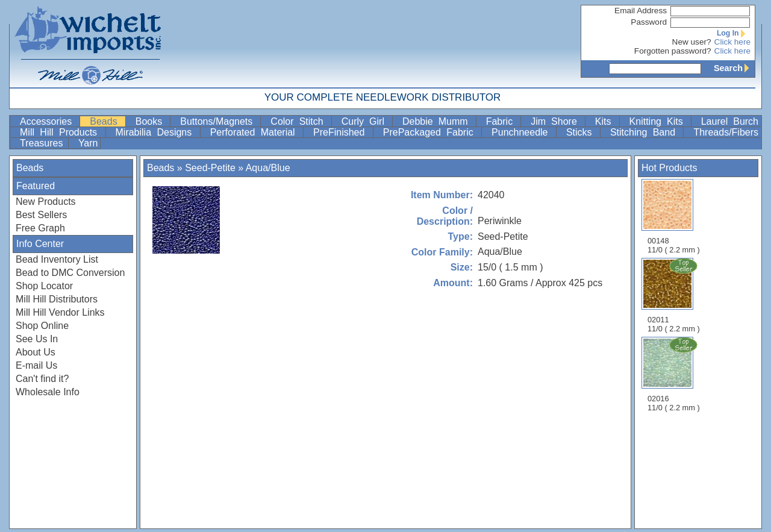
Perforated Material (255, 132)
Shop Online (42, 326)
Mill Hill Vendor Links (60, 312)
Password (649, 22)
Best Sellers (41, 215)
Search (734, 68)
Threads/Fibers (726, 132)
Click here (732, 42)
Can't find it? (42, 379)
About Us (36, 352)
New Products (46, 202)
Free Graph (40, 228)
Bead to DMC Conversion (70, 273)
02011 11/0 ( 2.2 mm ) (675, 295)
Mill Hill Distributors (57, 299)
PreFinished (342, 132)
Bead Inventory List (57, 259)
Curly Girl (366, 121)
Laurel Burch (730, 121)
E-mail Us (36, 365)
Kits (606, 121)
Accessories (48, 121)
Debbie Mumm (438, 121)
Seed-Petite (210, 168)
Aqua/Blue (268, 168)
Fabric (502, 121)
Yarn (88, 143)
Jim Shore (557, 121)
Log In (734, 33)
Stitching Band (646, 132)
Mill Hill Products (61, 132)
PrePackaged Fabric (431, 132)
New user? (692, 42)
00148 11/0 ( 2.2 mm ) (674, 217)
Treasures (43, 143)
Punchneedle (523, 132)
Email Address (641, 11)
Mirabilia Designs (157, 132)
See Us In (37, 339)
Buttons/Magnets (219, 121)
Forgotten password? (673, 51)
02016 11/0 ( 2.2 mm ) (675, 374)
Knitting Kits (659, 121)
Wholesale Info (48, 392)
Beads (106, 121)
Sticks (582, 132)
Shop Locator (44, 286)
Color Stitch (299, 121)
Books (152, 121)
